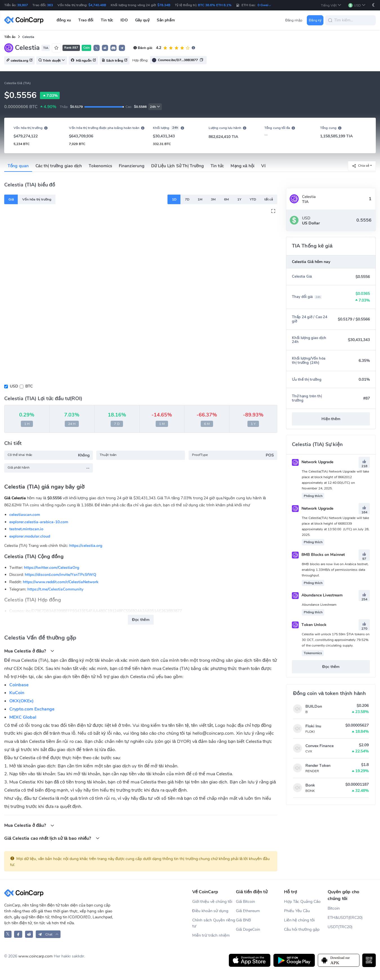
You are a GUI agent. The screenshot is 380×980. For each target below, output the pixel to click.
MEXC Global (23, 717)
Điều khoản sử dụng (210, 911)
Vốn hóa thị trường (37, 199)
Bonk (310, 785)
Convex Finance (319, 746)
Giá (11, 199)
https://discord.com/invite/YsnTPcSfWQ (61, 575)
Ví (263, 166)
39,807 (23, 5)
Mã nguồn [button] (83, 61)
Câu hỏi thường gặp (302, 929)
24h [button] (155, 107)
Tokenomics (100, 166)
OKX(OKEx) (22, 701)
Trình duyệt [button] (52, 61)
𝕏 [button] (97, 48)
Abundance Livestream (317, 595)
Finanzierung (132, 166)
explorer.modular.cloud (30, 536)
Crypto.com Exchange (32, 709)
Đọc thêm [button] (141, 620)
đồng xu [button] (64, 20)
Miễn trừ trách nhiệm (211, 935)
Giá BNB (243, 920)
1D (174, 199)
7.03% (50, 95)
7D (187, 199)
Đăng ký (315, 20)
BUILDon (314, 706)
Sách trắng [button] (115, 61)
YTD (253, 199)
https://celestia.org (86, 546)
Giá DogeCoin (248, 929)
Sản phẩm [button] (166, 20)
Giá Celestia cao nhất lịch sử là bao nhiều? (52, 838)
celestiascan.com (25, 515)
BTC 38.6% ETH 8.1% (215, 5)
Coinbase (19, 685)
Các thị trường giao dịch (59, 166)
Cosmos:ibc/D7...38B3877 (178, 60)
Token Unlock (309, 625)
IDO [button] (124, 20)
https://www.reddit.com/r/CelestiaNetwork (61, 582)
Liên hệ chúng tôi (299, 920)
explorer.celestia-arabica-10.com (39, 522)
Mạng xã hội (242, 166)
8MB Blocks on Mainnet (318, 555)
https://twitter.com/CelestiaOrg (52, 568)
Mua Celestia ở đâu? (29, 651)
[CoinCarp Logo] (25, 20)
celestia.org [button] (19, 61)
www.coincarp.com (35, 956)
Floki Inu (313, 726)
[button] (331, 5)
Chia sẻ (361, 166)
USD (14, 386)
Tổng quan (18, 166)
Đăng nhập (294, 20)
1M (200, 199)
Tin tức (217, 166)
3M (213, 199)
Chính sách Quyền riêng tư (214, 923)
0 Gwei (265, 5)
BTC (29, 386)
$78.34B (164, 5)
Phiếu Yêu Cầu (297, 911)
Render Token (318, 766)
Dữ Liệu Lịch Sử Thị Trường (177, 166)
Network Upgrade (313, 462)
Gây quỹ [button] (142, 20)
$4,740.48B (97, 5)
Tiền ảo (10, 37)
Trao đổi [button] (86, 20)
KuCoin (17, 693)
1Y (239, 199)
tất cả (269, 199)
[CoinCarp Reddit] (29, 934)
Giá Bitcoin (245, 902)
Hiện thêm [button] (331, 419)
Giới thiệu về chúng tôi (212, 902)
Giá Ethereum (248, 911)
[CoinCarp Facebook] (18, 934)
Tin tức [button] (107, 20)
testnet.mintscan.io (26, 529)
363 (50, 5)
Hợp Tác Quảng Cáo (302, 902)
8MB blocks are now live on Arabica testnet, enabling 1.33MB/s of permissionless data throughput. (335, 570)
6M (226, 199)
